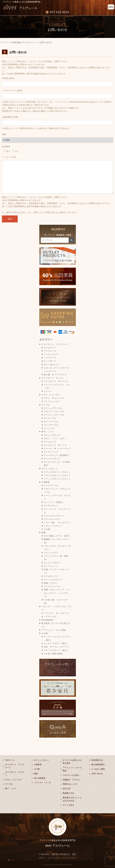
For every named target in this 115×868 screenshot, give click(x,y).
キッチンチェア (51, 452)
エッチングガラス (52, 563)
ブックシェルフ (51, 354)
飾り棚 (47, 375)
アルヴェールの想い (71, 775)
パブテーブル (50, 617)
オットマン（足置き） (54, 502)
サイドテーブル (51, 425)
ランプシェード (51, 566)
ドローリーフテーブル (54, 411)
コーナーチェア (64, 449)
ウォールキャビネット (54, 516)
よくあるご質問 (98, 769)
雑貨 (44, 533)
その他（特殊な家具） (54, 654)
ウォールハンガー (52, 519)
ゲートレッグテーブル (54, 415)
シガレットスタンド (53, 526)
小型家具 (46, 482)
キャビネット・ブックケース (55, 344)
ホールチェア (50, 445)
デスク (47, 398)
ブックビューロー (52, 401)
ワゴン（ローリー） (62, 647)
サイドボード (50, 381)
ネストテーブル (51, 422)
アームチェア (50, 442)
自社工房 (66, 789)
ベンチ (64, 445)
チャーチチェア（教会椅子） (57, 455)
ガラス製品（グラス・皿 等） (57, 536)
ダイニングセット (50, 469)
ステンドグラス (51, 553)
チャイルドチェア (52, 459)
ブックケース (50, 351)
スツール (48, 449)
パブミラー (49, 613)
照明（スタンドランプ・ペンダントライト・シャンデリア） (57, 593)
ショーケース (50, 358)
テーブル (46, 405)
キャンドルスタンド (53, 580)
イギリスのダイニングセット (57, 475)
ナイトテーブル (51, 485)
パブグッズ (64, 613)
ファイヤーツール (52, 586)
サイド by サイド (52, 364)
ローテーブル (50, 418)
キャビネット (50, 348)
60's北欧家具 (47, 620)
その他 (47, 529)
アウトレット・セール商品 (54, 630)
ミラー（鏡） (50, 522)
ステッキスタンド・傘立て (56, 650)
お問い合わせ (97, 774)
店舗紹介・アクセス (71, 780)
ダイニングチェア (52, 435)
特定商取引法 (97, 760)
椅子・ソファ (48, 432)
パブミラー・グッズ (42, 783)
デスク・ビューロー (51, 395)
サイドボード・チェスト (53, 378)
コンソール (49, 428)
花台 (46, 647)
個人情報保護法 (98, 765)
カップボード (50, 361)
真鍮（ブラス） (51, 583)
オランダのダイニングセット (57, 472)
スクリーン (66, 522)
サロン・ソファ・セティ (55, 438)
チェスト (65, 381)
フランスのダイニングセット (57, 479)
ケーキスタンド (51, 506)
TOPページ (10, 760)
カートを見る (68, 805)
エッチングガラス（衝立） (56, 643)
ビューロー (60, 398)
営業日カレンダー (70, 784)
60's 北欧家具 (40, 778)
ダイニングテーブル (53, 408)
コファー (48, 391)
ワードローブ (61, 375)
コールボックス (51, 576)
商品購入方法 (68, 793)
